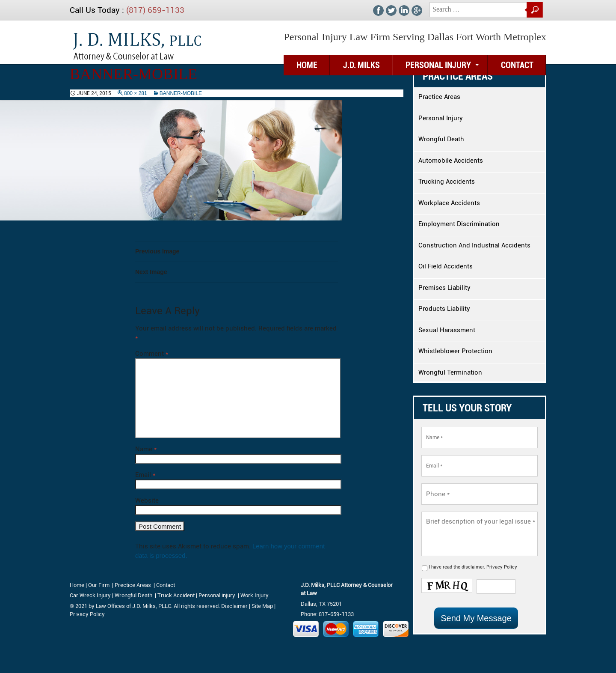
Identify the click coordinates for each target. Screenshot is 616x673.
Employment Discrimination (459, 224)
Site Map (262, 606)
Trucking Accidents (447, 182)
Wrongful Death (441, 139)
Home (77, 585)
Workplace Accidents (449, 203)
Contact (517, 65)
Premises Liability (444, 288)
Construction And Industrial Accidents (474, 245)
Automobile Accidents (451, 161)
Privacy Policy (502, 567)
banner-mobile (181, 93)
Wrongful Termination (450, 372)
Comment (152, 354)
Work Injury (255, 595)
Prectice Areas (133, 585)
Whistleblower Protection (455, 351)
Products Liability (444, 309)
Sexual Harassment (447, 330)
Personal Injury (438, 65)
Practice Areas (439, 97)
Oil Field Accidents (446, 266)
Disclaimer (234, 606)
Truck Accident (176, 595)
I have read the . (473, 567)
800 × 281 (136, 93)
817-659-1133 (336, 614)
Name (146, 449)
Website (147, 500)
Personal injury (218, 595)
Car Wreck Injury (90, 595)
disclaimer (473, 567)
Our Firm (99, 585)
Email (145, 475)
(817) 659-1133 (155, 10)
